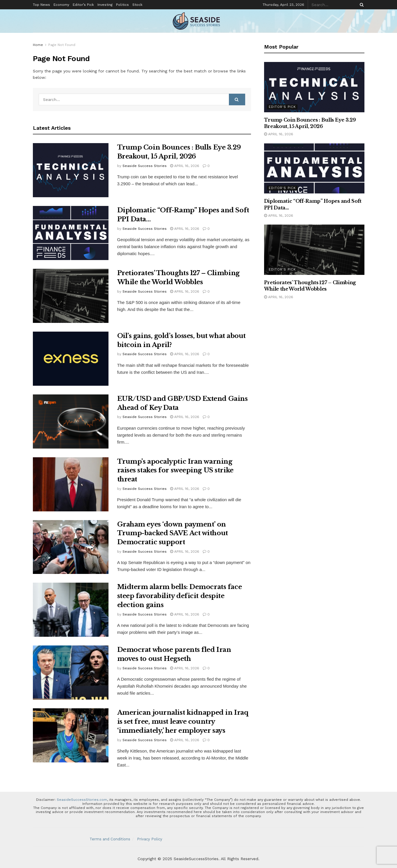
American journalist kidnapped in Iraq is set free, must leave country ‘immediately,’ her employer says (183, 722)
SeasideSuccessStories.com (82, 800)
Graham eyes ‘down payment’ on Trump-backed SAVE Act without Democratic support (173, 533)
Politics (122, 5)
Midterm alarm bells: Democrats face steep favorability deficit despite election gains (180, 596)
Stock (137, 5)
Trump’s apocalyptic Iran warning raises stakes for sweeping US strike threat (175, 471)
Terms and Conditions (110, 839)
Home (38, 45)
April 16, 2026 (185, 166)
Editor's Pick (282, 107)
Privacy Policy (150, 839)
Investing (105, 5)
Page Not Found (62, 45)
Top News (41, 5)
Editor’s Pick (83, 5)
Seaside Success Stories (145, 166)
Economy (61, 5)
